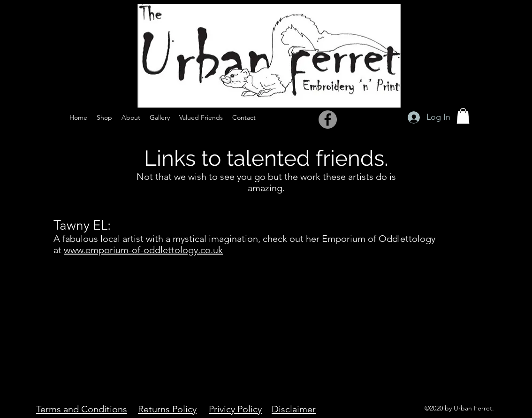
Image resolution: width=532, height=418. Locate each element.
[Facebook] (328, 120)
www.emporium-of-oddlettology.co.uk (143, 250)
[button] (463, 116)
